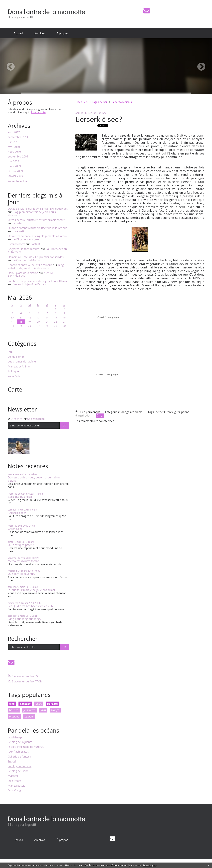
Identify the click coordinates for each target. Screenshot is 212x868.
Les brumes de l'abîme (22, 362)
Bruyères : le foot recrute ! (24, 249)
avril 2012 (14, 132)
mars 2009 (14, 166)
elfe (12, 704)
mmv (170, 412)
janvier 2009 (15, 176)
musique (14, 716)
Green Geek (15, 529)
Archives (40, 33)
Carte (15, 389)
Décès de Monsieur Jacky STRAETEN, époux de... (38, 209)
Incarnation (20, 231)
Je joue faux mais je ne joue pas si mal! (32, 590)
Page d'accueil (100, 102)
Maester (13, 776)
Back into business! (20, 497)
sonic (39, 704)
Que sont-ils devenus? (22, 574)
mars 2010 (14, 152)
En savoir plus (150, 865)
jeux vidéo (29, 710)
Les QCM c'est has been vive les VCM (31, 606)
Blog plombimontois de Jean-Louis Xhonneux (32, 214)
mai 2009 (13, 161)
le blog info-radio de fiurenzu (26, 747)
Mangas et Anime (19, 367)
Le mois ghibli (16, 357)
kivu (43, 710)
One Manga (15, 790)
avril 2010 (14, 147)
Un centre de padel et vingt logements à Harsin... (38, 236)
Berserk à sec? (17, 513)
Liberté (17, 223)
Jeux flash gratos (18, 752)
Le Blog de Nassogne (26, 239)
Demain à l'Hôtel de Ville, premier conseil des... (36, 257)
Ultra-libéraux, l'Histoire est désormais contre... (37, 220)
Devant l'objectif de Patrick (29, 284)
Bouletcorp (15, 737)
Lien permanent (88, 412)
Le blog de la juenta (20, 742)
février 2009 (15, 171)
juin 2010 (13, 142)
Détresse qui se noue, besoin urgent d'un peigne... (34, 479)
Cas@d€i (36, 244)
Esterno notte (16, 244)
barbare (52, 704)
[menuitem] (18, 33)
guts (177, 412)
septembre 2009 (18, 157)
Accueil (18, 33)
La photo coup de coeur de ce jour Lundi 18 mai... (38, 281)
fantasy (25, 704)
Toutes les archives (18, 181)
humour (29, 716)
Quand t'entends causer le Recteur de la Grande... (38, 228)
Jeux (10, 352)
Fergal (12, 761)
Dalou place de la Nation (23, 273)
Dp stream (14, 781)
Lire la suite (38, 112)
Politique (13, 371)
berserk (161, 412)
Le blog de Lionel (18, 771)
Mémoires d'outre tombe (23, 561)
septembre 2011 (18, 137)
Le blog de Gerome (20, 766)
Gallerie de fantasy (19, 757)
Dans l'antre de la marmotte (46, 11)
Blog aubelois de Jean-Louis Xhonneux (36, 267)
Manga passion (17, 786)
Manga (55, 710)
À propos (62, 33)
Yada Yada (14, 376)
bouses (14, 710)
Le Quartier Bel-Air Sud (27, 260)
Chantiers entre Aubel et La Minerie (30, 265)
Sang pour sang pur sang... (25, 619)
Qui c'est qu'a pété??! (21, 545)
